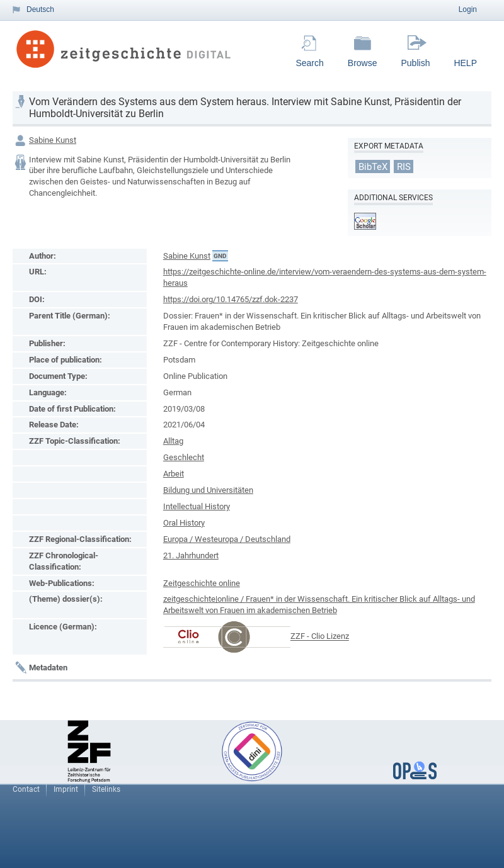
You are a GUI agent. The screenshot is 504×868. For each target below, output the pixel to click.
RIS (404, 166)
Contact (26, 789)
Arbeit (174, 474)
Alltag (173, 441)
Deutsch (40, 9)
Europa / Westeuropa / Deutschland (227, 539)
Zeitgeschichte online (202, 583)
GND (220, 256)
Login (468, 9)
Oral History (184, 523)
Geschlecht (184, 457)
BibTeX (373, 166)
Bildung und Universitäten (208, 490)
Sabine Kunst (53, 140)
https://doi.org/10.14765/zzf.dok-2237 (231, 299)
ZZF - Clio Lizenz (320, 637)
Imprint (66, 789)
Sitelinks (106, 789)
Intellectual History (197, 506)
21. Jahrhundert (191, 555)
